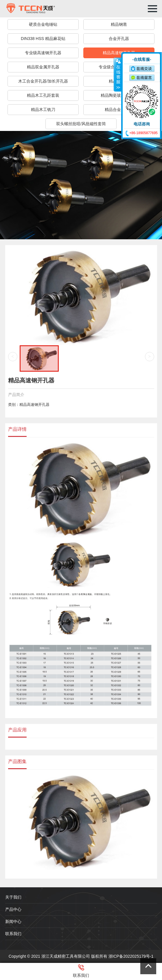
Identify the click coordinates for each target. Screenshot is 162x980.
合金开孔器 (119, 39)
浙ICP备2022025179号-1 (131, 956)
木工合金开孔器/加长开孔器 (43, 81)
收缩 (118, 74)
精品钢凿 (119, 24)
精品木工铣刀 (43, 110)
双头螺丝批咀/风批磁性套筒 (81, 124)
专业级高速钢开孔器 (43, 53)
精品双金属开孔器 (43, 67)
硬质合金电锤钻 (43, 24)
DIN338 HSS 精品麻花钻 (43, 39)
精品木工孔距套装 (43, 95)
